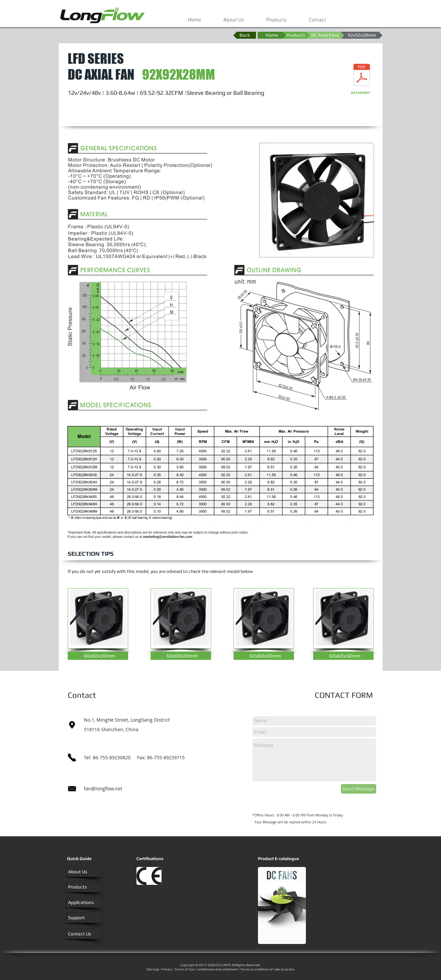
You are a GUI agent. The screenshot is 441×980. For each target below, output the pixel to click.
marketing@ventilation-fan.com (168, 537)
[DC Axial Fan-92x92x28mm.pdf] (362, 75)
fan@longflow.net (103, 789)
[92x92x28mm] (362, 35)
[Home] (272, 35)
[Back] (245, 35)
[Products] (296, 35)
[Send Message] (359, 789)
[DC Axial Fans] (325, 35)
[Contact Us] (84, 934)
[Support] (84, 918)
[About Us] (84, 872)
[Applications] (84, 903)
